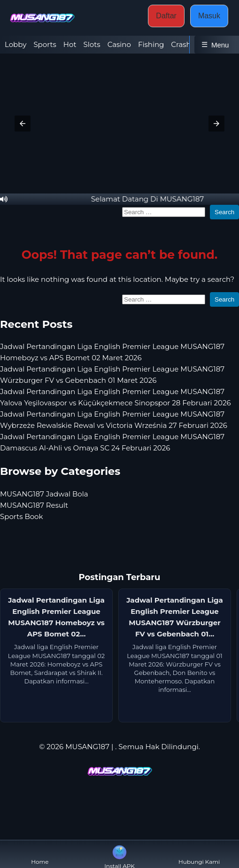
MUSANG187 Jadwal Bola (44, 494)
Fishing (151, 44)
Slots (92, 44)
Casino (119, 44)
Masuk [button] (209, 16)
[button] (23, 124)
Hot (70, 44)
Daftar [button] (166, 16)
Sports (45, 44)
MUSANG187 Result (34, 505)
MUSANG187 (87, 747)
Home (40, 854)
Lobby (15, 44)
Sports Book (21, 516)
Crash (181, 44)
